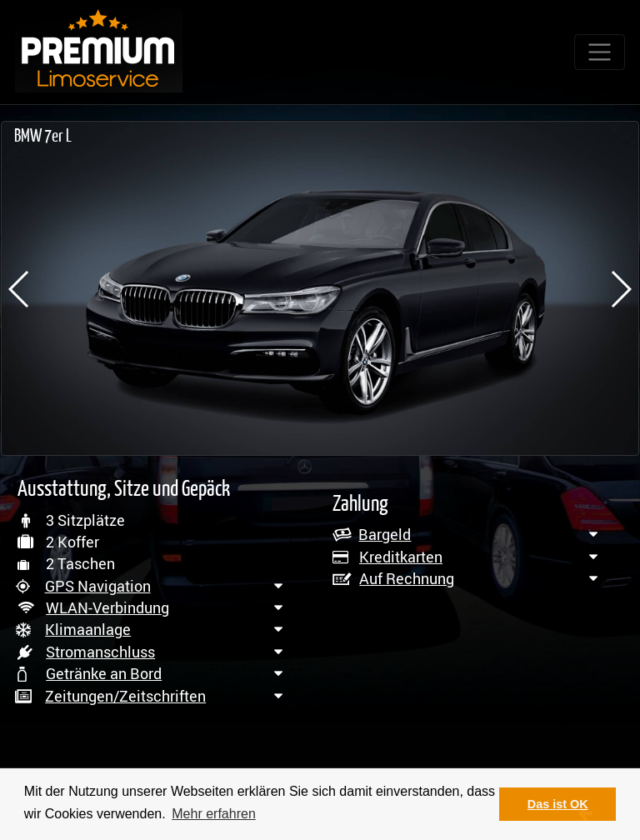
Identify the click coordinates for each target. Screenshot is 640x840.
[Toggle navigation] (600, 52)
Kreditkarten (401, 557)
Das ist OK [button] (558, 804)
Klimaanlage (88, 629)
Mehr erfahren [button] (214, 814)
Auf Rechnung (407, 578)
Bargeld (385, 534)
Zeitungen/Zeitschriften (125, 696)
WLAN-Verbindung (107, 607)
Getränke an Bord (104, 673)
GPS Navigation (98, 586)
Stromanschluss (100, 652)
